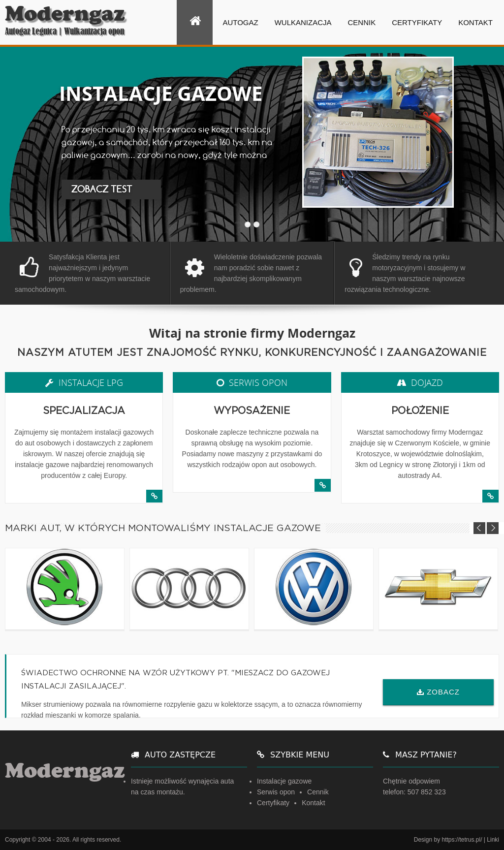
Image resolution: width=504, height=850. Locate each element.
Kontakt (475, 22)
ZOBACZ (443, 692)
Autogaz (240, 22)
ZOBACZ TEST (102, 189)
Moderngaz (65, 14)
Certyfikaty (417, 22)
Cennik (362, 22)
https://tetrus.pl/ (462, 840)
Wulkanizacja (303, 22)
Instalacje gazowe (284, 781)
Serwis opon (276, 792)
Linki (493, 840)
